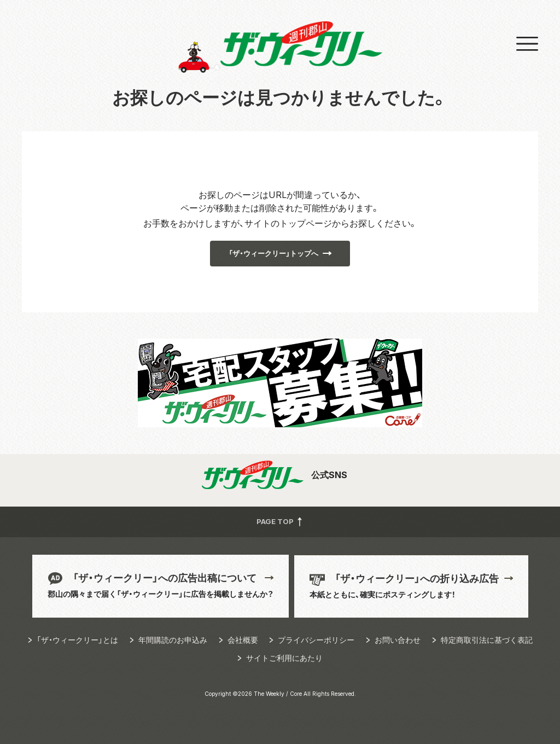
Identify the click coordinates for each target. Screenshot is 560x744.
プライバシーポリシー (316, 640)
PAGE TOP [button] (280, 521)
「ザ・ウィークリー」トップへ (273, 253)
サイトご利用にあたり (284, 658)
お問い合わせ (398, 640)
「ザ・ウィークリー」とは (77, 640)
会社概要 (243, 640)
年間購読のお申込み (173, 640)
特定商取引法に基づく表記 (487, 640)
